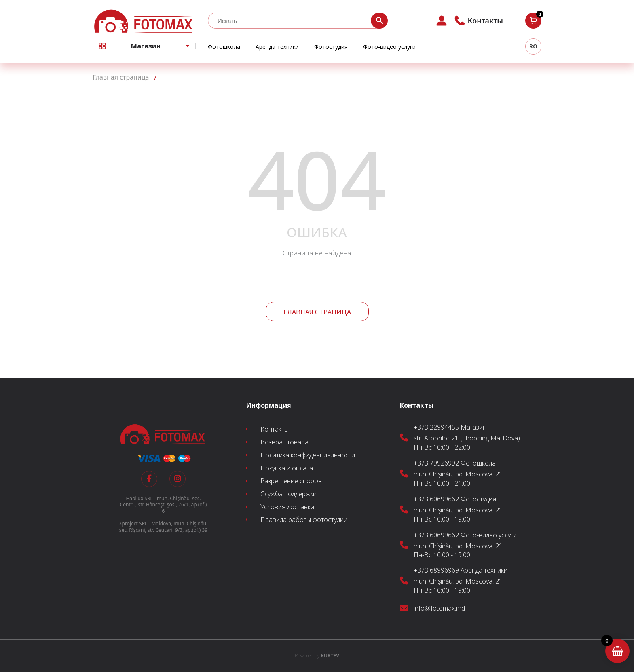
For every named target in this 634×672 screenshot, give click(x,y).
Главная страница (317, 312)
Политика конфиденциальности (308, 455)
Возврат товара (284, 442)
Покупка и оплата (287, 468)
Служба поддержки (288, 494)
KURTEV (317, 656)
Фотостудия (331, 47)
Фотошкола (224, 47)
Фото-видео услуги (389, 47)
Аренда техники (277, 47)
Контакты (275, 429)
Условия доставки (287, 507)
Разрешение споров (291, 481)
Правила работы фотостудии (304, 520)
